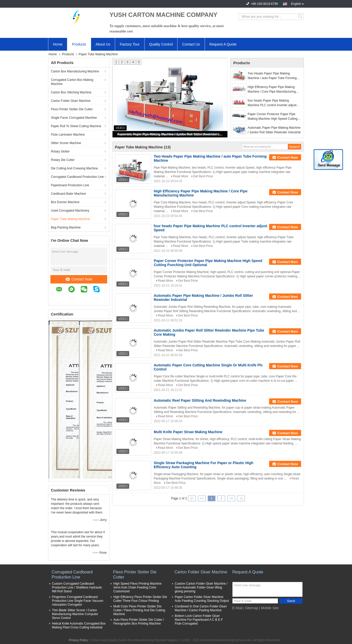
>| (241, 498)
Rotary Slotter (60, 151)
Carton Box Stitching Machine (71, 92)
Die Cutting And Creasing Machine (74, 168)
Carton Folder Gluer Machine (71, 101)
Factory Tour (130, 44)
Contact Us (191, 44)
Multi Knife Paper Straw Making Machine (188, 432)
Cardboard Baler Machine (68, 194)
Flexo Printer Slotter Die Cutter (72, 109)
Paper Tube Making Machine (70, 219)
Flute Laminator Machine (68, 135)
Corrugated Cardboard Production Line (77, 177)
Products (79, 44)
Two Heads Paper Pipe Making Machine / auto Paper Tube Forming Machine (272, 76)
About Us (103, 44)
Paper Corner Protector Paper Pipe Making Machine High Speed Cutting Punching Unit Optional (273, 117)
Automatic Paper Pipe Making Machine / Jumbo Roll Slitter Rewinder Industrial (170, 134)
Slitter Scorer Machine (66, 143)
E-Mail (237, 608)
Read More (180, 176)
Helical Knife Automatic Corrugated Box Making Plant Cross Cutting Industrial (79, 625)
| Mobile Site (269, 608)
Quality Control (161, 44)
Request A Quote (223, 44)
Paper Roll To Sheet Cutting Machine (76, 126)
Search (301, 17)
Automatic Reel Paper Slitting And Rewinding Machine (200, 400)
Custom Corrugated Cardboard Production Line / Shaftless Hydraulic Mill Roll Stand (77, 587)
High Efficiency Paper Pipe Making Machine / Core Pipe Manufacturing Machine (272, 90)
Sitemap (251, 608)
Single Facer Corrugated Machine (74, 118)
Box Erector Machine (65, 202)
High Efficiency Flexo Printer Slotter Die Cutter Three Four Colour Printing (140, 599)
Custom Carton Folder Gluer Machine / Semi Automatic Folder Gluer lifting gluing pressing (201, 587)
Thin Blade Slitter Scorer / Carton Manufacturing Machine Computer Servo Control (75, 614)
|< (192, 498)
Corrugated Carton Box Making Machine (72, 82)
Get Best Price (203, 176)
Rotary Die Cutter (63, 160)
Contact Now (79, 279)
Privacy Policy (78, 640)
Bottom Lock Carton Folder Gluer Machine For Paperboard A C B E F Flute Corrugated (199, 620)
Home (58, 44)
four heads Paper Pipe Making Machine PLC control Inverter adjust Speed (272, 103)
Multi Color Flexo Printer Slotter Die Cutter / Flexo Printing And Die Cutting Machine (139, 610)
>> (231, 498)
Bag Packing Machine (66, 227)
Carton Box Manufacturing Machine (75, 71)
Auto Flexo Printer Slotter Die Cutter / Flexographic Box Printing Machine (139, 622)
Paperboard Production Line (70, 185)
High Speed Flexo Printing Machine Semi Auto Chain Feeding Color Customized (137, 587)
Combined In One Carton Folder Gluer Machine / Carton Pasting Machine (201, 608)
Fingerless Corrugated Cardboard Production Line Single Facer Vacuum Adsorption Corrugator (78, 601)
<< (202, 498)
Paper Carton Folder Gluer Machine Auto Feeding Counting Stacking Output (202, 599)
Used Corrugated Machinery (70, 211)
